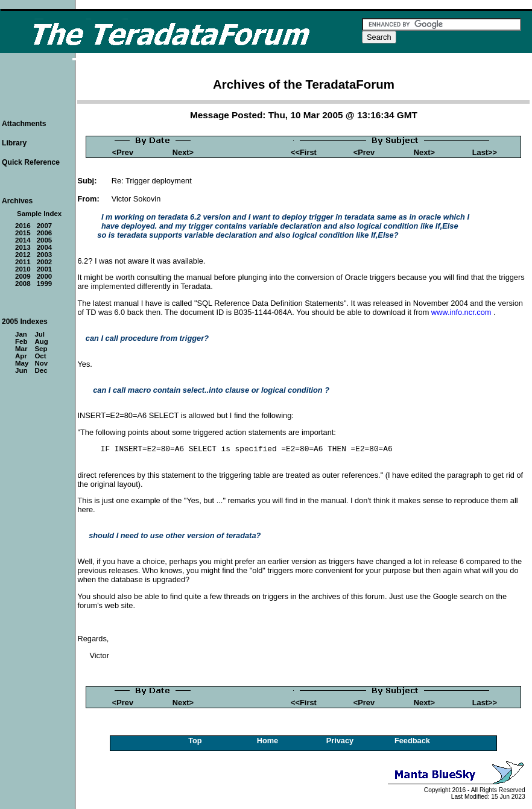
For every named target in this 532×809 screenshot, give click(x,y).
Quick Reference (31, 162)
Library (14, 143)
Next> (183, 152)
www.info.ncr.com (461, 312)
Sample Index (39, 214)
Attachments (24, 124)
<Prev (123, 152)
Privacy (340, 741)
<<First (304, 152)
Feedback (412, 741)
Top (195, 741)
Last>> (485, 152)
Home (268, 741)
